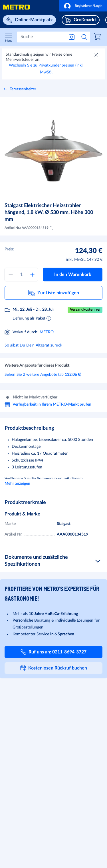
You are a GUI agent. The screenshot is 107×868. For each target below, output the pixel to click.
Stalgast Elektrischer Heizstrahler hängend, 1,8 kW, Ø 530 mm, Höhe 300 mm (49, 213)
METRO (47, 332)
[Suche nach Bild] (72, 37)
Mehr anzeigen (17, 484)
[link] (98, 38)
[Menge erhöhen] (32, 275)
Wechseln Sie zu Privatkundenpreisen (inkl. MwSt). (46, 69)
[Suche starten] (84, 37)
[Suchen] (41, 37)
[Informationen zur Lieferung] (49, 318)
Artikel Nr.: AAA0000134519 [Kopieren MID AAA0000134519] (29, 228)
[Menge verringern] (11, 275)
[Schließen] (97, 55)
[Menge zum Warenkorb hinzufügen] (21, 275)
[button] (83, 6)
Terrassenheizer (23, 89)
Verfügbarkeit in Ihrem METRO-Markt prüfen (48, 405)
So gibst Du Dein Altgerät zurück (33, 345)
